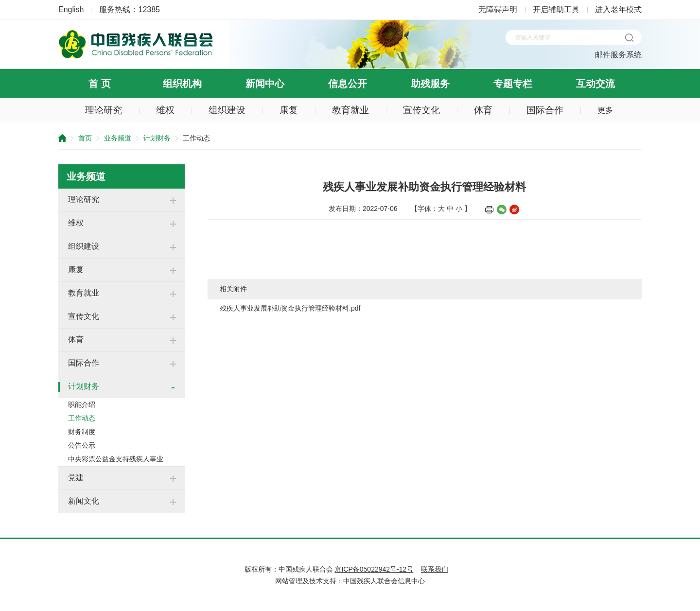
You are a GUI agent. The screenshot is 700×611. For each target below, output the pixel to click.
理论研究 (104, 110)
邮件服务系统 (618, 55)
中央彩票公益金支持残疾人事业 (116, 459)
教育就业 (350, 110)
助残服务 (430, 84)
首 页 (100, 84)
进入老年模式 (618, 9)
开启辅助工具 (556, 9)
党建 (76, 478)
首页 (85, 138)
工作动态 (82, 418)
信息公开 (348, 84)
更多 (605, 110)
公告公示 (82, 445)
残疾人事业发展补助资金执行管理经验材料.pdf (290, 308)
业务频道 (118, 138)
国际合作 (545, 110)
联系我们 (435, 569)
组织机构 (182, 84)
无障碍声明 (498, 9)
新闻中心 (265, 84)
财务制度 (82, 432)
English (71, 9)
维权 (165, 110)
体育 (483, 110)
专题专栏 (513, 84)
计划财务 (157, 138)
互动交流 (595, 84)
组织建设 (227, 110)
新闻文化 (84, 501)
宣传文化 (421, 110)
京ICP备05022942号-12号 (374, 569)
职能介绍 (82, 404)
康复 (289, 110)
